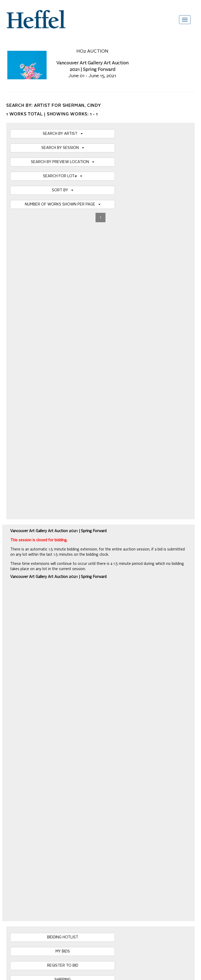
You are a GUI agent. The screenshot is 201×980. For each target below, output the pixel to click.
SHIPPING (63, 373)
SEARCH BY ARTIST (63, 134)
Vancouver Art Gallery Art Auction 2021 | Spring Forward (58, 287)
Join (90, 687)
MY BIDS (63, 345)
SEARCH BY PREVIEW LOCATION (63, 162)
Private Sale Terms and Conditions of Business (44, 774)
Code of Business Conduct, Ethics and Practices (46, 805)
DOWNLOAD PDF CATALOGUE (63, 401)
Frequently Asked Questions (29, 753)
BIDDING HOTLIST (63, 331)
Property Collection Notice (27, 784)
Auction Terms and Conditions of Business (41, 758)
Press (11, 779)
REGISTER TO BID (63, 359)
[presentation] (46, 707)
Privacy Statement (21, 800)
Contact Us (15, 795)
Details (52, 562)
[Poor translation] (19, 871)
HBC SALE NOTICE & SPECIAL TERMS (63, 387)
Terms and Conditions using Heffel (34, 790)
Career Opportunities (23, 811)
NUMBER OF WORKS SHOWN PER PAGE (63, 204)
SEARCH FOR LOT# (63, 176)
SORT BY (63, 190)
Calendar (14, 764)
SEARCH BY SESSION (63, 148)
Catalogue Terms (20, 769)
